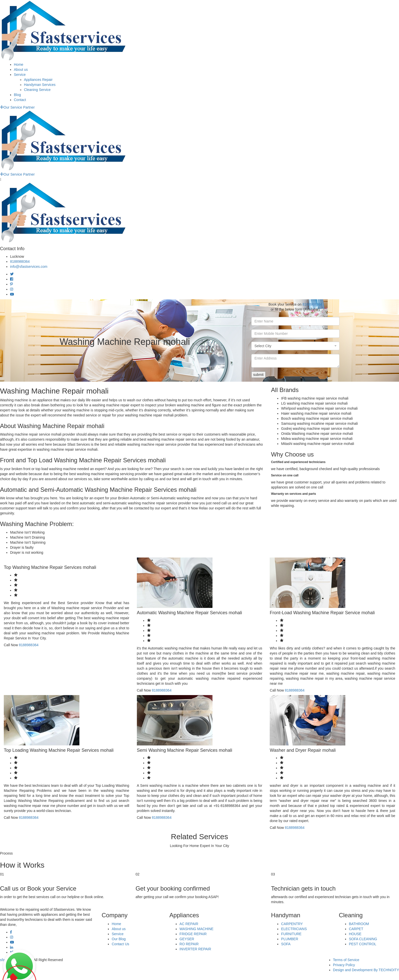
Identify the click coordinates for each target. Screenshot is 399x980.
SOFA (286, 944)
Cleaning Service (37, 90)
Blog (17, 95)
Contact (20, 100)
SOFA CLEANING (363, 939)
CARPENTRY (292, 924)
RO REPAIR (189, 944)
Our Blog (119, 939)
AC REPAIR (189, 924)
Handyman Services (40, 85)
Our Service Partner (17, 107)
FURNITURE (291, 934)
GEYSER (187, 939)
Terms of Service (346, 960)
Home (19, 64)
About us (21, 70)
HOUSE (355, 934)
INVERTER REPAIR (195, 949)
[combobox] (295, 346)
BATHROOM (359, 924)
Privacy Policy (344, 965)
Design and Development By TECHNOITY (366, 970)
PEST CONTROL (363, 944)
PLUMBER (290, 939)
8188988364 (20, 262)
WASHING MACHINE (196, 929)
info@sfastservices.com (29, 267)
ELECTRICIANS (294, 929)
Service (20, 75)
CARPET (356, 929)
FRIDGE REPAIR (193, 934)
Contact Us (120, 944)
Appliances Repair (38, 80)
